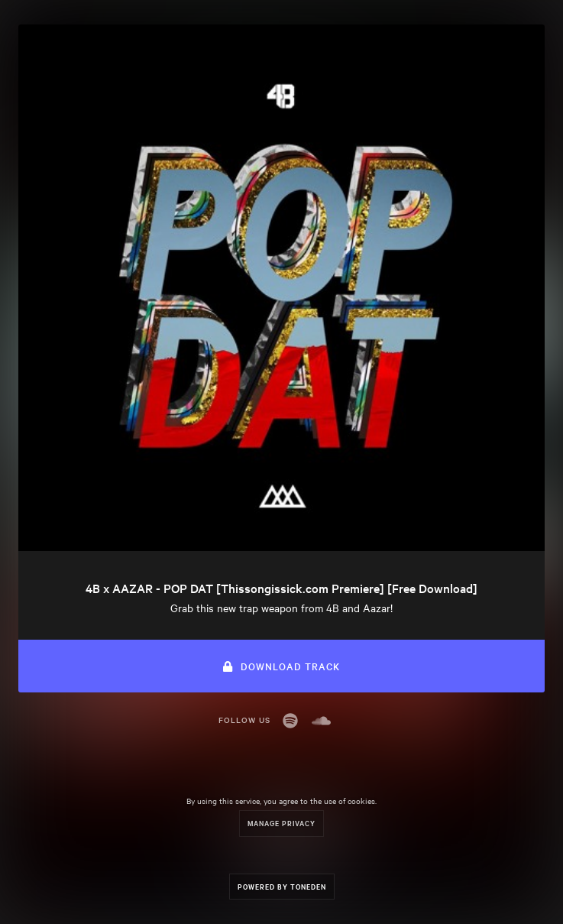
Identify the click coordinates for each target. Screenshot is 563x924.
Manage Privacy (281, 823)
